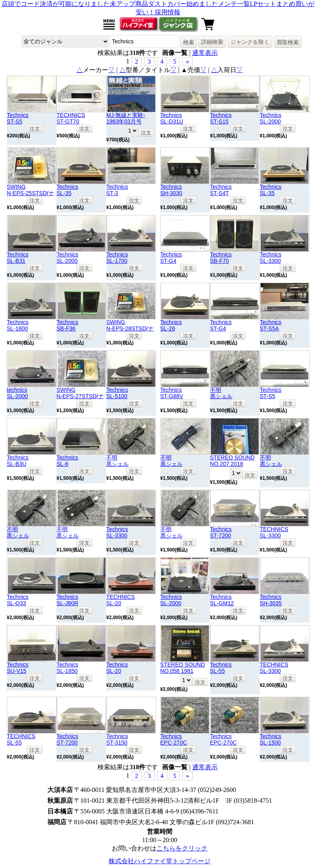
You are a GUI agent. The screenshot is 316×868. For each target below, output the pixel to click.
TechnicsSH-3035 (271, 600)
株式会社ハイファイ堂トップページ (160, 861)
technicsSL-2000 (17, 393)
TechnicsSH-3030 (171, 190)
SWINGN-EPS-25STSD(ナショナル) (30, 193)
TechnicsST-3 (117, 190)
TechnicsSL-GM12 (222, 600)
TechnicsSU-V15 (18, 668)
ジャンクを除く (250, 42)
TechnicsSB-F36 (67, 325)
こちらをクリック (182, 848)
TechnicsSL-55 (221, 668)
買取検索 (288, 42)
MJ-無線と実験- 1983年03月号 (126, 118)
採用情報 (168, 12)
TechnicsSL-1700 (117, 258)
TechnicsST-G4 (171, 258)
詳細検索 (212, 42)
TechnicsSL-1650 (67, 668)
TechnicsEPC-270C (174, 739)
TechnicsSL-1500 (271, 739)
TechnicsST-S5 (18, 118)
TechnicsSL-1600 (18, 325)
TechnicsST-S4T (221, 190)
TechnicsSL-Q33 (18, 600)
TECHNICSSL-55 (21, 739)
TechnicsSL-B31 (18, 258)
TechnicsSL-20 (117, 668)
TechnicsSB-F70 (221, 258)
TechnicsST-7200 (221, 532)
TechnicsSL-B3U (18, 461)
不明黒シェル (221, 393)
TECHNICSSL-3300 (274, 532)
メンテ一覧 (234, 4)
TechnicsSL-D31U (172, 118)
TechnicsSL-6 (67, 461)
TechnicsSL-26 (171, 325)
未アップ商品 (129, 4)
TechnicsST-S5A (271, 325)
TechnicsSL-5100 (117, 393)
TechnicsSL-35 (67, 190)
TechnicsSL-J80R (67, 600)
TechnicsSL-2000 (271, 118)
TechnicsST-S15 (221, 118)
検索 (189, 42)
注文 (35, 129)
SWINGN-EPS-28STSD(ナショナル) (130, 328)
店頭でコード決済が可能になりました (56, 4)
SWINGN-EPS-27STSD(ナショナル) (80, 396)
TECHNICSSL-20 (121, 600)
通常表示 (205, 53)
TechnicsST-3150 (117, 739)
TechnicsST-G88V (172, 393)
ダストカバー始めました (183, 4)
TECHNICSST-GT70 (71, 118)
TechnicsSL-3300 (271, 258)
